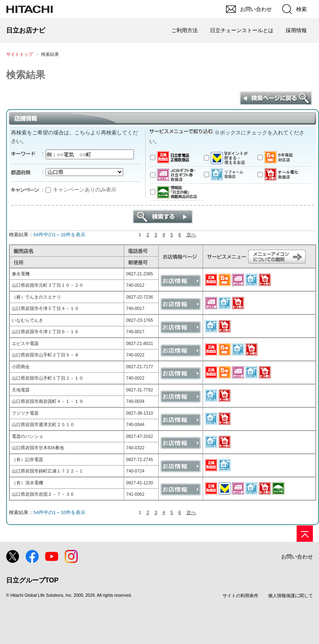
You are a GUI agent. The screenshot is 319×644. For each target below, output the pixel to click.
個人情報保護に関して (291, 596)
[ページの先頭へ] (305, 534)
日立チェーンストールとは (242, 30)
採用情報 (296, 30)
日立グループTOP (32, 580)
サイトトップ (20, 54)
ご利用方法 (185, 30)
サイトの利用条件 (240, 596)
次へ (191, 235)
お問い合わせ (297, 557)
